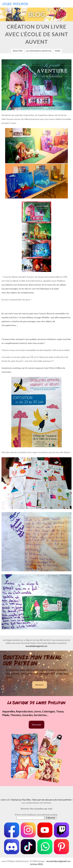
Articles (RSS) (36, 864)
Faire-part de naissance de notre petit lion (52, 800)
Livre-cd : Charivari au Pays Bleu (16, 800)
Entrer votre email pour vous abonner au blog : (36, 814)
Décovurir (39, 685)
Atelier (58, 51)
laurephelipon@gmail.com (36, 646)
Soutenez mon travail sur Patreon (32, 660)
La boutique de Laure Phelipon (36, 703)
